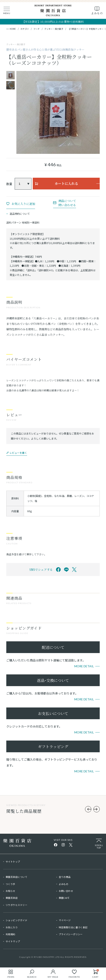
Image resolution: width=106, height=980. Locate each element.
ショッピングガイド (16, 920)
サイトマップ (13, 941)
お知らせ (10, 891)
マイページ (65, 920)
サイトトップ (13, 862)
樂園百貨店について (16, 877)
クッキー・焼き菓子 (54, 29)
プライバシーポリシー (71, 934)
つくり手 (10, 884)
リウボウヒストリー (16, 905)
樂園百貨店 (12, 898)
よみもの (64, 884)
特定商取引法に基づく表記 (73, 927)
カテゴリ (25, 29)
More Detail (84, 666)
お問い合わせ (66, 891)
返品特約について (20, 214)
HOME (13, 29)
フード (37, 29)
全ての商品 (65, 877)
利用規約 (10, 934)
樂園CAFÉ (64, 898)
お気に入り (12, 927)
